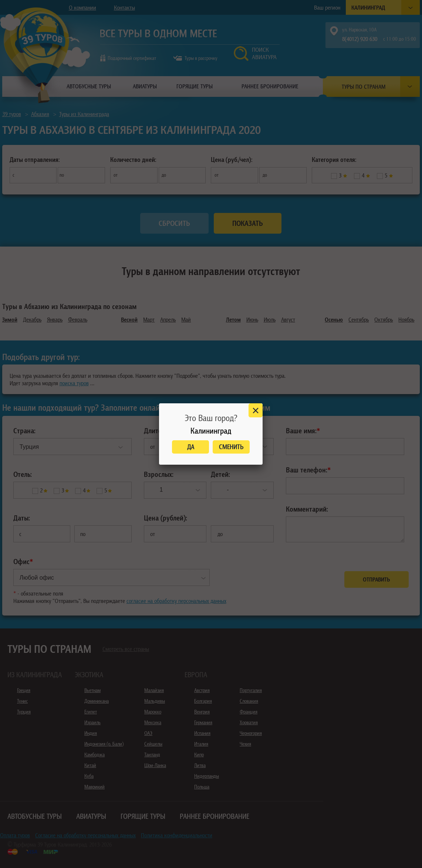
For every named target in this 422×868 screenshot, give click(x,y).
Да (191, 447)
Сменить (231, 447)
